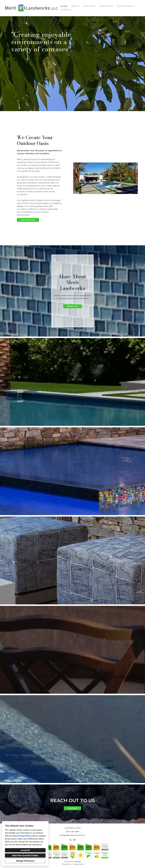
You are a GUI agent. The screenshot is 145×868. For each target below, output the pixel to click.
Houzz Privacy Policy (21, 836)
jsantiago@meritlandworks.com (72, 835)
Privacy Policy (66, 864)
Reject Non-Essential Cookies (25, 855)
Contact (66, 10)
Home (64, 6)
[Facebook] (74, 840)
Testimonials (126, 6)
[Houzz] (71, 840)
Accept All (25, 850)
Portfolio (106, 6)
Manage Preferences (25, 861)
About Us (73, 306)
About (75, 6)
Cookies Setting (78, 864)
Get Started (28, 220)
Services (89, 6)
